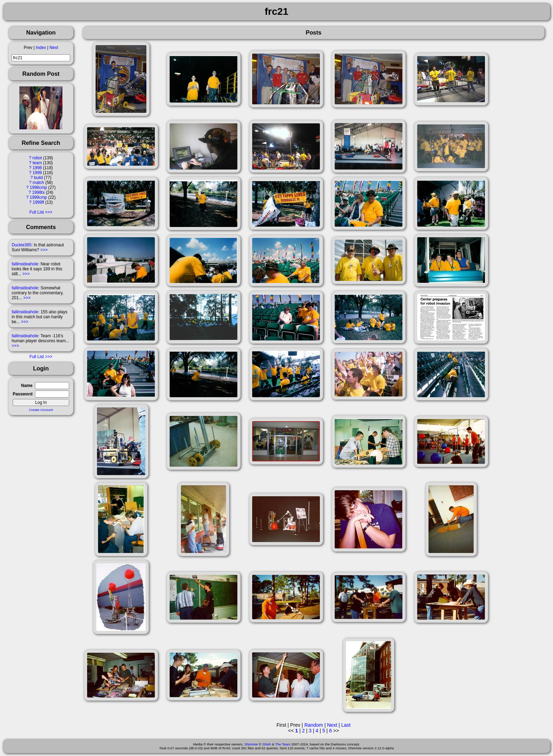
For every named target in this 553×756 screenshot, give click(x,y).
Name (27, 386)
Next (54, 48)
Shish (267, 744)
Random (314, 725)
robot (37, 158)
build (38, 178)
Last (346, 725)
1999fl (38, 202)
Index (41, 48)
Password (23, 394)
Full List (37, 212)
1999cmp (38, 197)
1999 (37, 173)
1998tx (38, 192)
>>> (44, 250)
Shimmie (251, 744)
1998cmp (38, 188)
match (38, 183)
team (37, 163)
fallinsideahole (25, 264)
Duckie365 (22, 245)
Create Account (41, 410)
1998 (37, 168)
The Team (283, 744)
